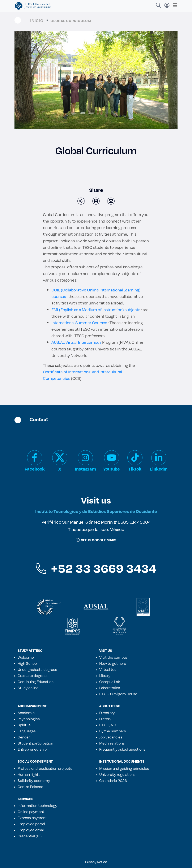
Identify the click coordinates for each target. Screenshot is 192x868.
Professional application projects (45, 768)
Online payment (31, 812)
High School (28, 663)
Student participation (35, 743)
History (105, 719)
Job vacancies (111, 737)
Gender (24, 737)
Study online (28, 688)
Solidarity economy (34, 780)
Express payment (32, 818)
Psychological (29, 719)
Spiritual (24, 725)
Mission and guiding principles (124, 768)
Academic (26, 713)
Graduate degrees (33, 675)
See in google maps (96, 540)
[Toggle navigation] (174, 5)
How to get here (113, 663)
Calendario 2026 (113, 780)
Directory (107, 713)
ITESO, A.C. (108, 725)
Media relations (112, 743)
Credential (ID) (30, 836)
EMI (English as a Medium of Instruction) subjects (96, 310)
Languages (27, 731)
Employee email (31, 830)
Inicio (37, 20)
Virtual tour (108, 669)
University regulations (117, 774)
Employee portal (31, 824)
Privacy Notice (96, 862)
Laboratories (110, 688)
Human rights (29, 774)
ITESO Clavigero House (118, 694)
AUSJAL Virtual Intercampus (76, 342)
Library (105, 675)
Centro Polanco (30, 787)
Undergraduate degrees (37, 669)
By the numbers (113, 731)
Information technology (37, 805)
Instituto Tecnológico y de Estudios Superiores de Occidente (96, 511)
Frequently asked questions (122, 749)
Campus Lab (110, 682)
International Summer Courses (79, 323)
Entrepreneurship (32, 749)
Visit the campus (113, 657)
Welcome (26, 657)
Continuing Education (36, 682)
